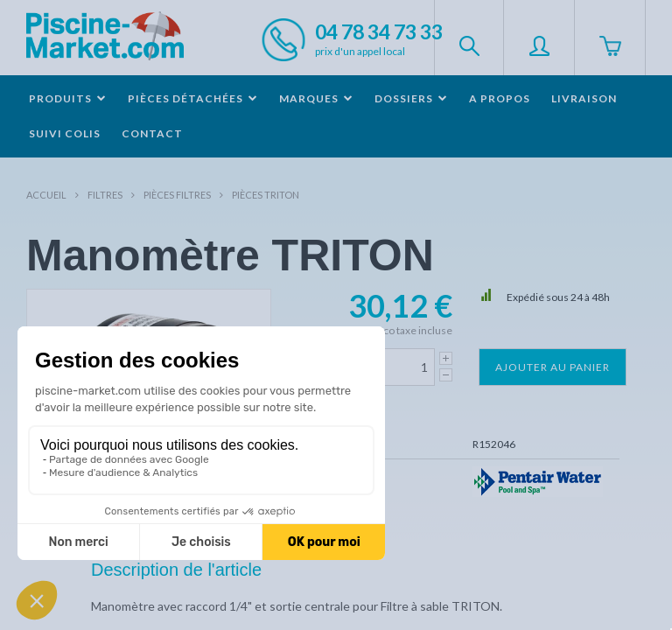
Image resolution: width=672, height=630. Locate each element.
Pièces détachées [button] (193, 98)
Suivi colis (65, 133)
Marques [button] (316, 98)
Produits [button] (68, 98)
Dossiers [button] (411, 98)
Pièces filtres (177, 195)
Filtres (105, 195)
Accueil (46, 195)
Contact (152, 133)
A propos (500, 98)
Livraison (584, 98)
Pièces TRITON (266, 195)
